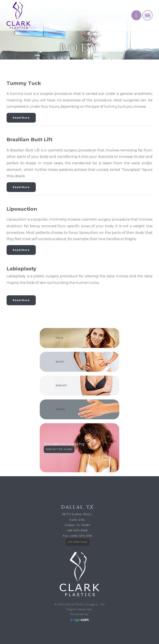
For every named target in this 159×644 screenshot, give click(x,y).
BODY (60, 362)
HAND (60, 409)
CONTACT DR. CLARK (59, 449)
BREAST (61, 385)
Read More (21, 118)
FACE (60, 338)
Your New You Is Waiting (64, 444)
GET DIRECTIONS (78, 542)
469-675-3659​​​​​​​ (77, 530)
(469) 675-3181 (81, 536)
